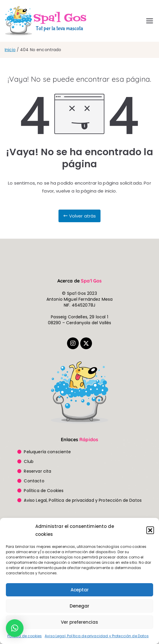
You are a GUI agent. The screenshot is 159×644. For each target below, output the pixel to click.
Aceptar (80, 590)
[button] (150, 530)
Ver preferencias (79, 622)
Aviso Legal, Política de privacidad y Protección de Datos (97, 636)
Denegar (79, 606)
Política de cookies (25, 636)
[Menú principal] (150, 21)
